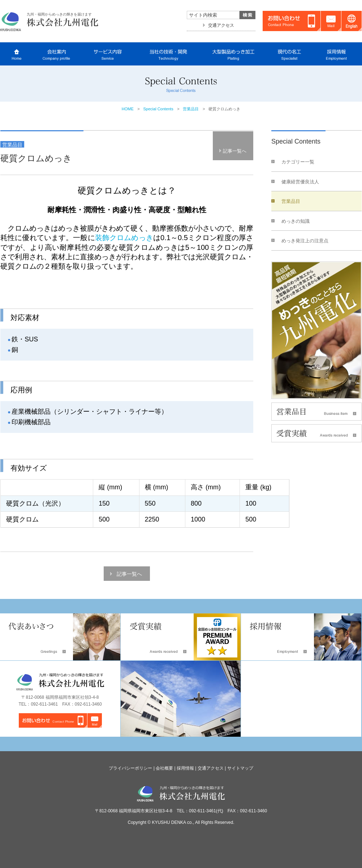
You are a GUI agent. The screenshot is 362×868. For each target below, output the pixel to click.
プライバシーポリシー (130, 768)
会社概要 (164, 768)
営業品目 (191, 109)
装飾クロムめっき (124, 238)
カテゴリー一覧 (298, 162)
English (352, 21)
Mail (331, 21)
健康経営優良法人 (300, 182)
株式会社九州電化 (50, 21)
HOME (128, 109)
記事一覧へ (235, 151)
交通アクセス (221, 25)
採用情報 (185, 768)
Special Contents (158, 109)
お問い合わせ (292, 21)
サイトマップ (240, 768)
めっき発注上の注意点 (305, 241)
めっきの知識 (296, 221)
